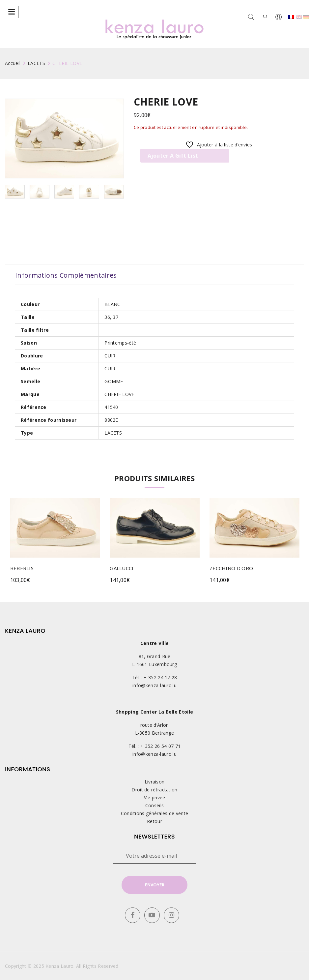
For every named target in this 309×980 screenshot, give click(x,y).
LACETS (36, 63)
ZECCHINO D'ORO (231, 568)
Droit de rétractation (154, 790)
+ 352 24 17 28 (160, 677)
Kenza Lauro (59, 966)
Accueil (13, 63)
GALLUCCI (122, 568)
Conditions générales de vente (155, 813)
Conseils (154, 805)
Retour (154, 821)
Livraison (155, 782)
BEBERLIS (22, 568)
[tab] (66, 275)
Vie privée (155, 797)
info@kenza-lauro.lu (154, 685)
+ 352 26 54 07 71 (160, 746)
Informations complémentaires (66, 275)
